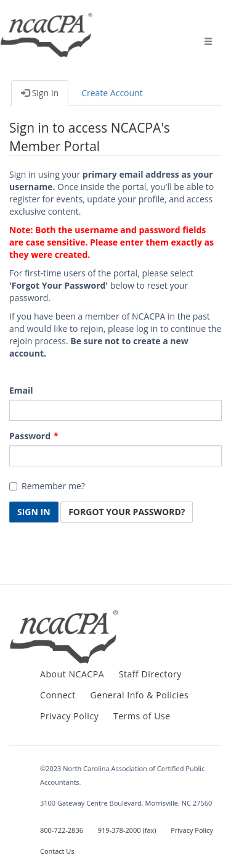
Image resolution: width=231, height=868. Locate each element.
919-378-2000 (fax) (127, 830)
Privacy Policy (69, 716)
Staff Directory (150, 674)
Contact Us (57, 851)
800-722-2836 (62, 830)
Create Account (112, 93)
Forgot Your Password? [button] (127, 512)
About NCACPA (72, 674)
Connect (58, 695)
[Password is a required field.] (115, 456)
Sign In (40, 93)
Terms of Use (142, 716)
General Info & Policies (140, 695)
